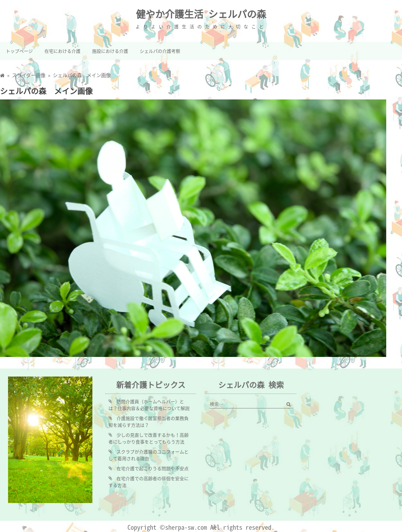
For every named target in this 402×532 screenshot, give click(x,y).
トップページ (19, 51)
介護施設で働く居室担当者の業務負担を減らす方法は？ (149, 421)
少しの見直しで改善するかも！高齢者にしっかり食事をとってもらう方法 (149, 438)
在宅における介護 (62, 51)
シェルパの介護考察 (160, 51)
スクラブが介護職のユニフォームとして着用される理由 (149, 455)
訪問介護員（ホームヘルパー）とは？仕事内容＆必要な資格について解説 (149, 405)
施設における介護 (110, 51)
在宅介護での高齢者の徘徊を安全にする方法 (149, 482)
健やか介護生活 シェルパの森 (201, 14)
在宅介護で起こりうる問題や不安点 (153, 468)
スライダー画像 (29, 75)
